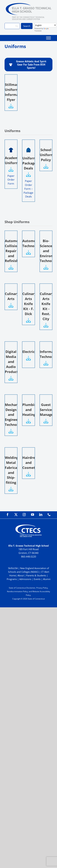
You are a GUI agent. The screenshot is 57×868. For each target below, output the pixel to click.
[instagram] (24, 515)
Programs (12, 579)
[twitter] (16, 515)
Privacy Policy (42, 588)
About (21, 575)
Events (37, 579)
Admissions (25, 579)
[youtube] (33, 515)
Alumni (47, 579)
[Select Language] (45, 25)
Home (12, 575)
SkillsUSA (13, 568)
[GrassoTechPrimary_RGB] (29, 4)
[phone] (49, 515)
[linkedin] (41, 515)
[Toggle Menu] (48, 38)
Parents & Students (36, 575)
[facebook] (8, 515)
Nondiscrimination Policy (17, 591)
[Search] (12, 26)
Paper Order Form (11, 180)
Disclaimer (31, 588)
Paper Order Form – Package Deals (28, 189)
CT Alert (45, 572)
